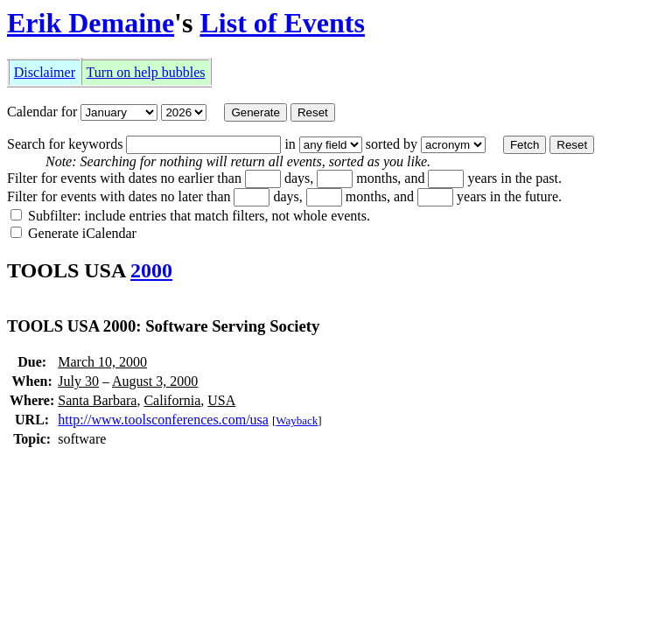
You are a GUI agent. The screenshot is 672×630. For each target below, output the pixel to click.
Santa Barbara (97, 400)
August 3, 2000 (155, 381)
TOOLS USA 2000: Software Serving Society (163, 326)
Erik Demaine (91, 23)
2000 (151, 270)
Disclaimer (45, 72)
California (172, 400)
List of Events (282, 23)
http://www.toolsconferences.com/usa (163, 420)
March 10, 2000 (102, 362)
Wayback (297, 420)
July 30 (78, 381)
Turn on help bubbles (146, 72)
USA (221, 400)
